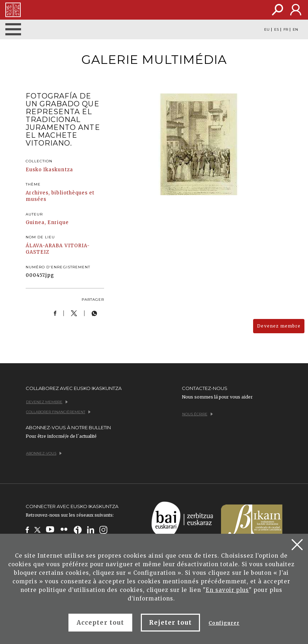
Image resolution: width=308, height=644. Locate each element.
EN (295, 30)
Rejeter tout (170, 623)
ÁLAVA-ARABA (44, 246)
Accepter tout (100, 623)
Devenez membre (279, 326)
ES (276, 30)
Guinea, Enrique (47, 222)
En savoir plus (227, 590)
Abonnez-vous (44, 453)
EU (267, 30)
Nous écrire (197, 414)
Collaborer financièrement (58, 412)
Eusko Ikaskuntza (49, 170)
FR (286, 30)
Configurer (224, 623)
